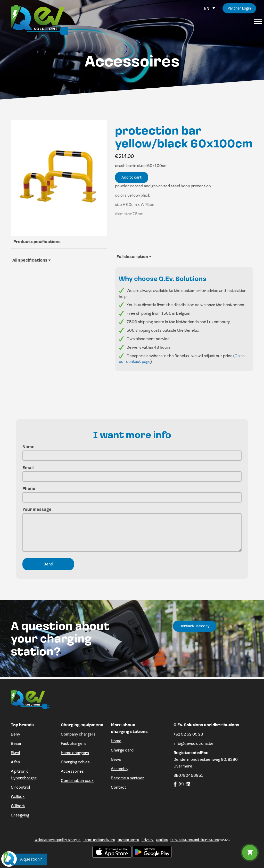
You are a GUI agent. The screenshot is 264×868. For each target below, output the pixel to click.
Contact (119, 788)
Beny (15, 735)
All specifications (32, 260)
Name (132, 451)
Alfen (15, 762)
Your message (132, 530)
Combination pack (77, 781)
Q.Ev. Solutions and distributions (195, 840)
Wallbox (18, 797)
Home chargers (75, 753)
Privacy (148, 840)
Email (132, 472)
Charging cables (75, 762)
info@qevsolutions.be (193, 744)
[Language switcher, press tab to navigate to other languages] (210, 9)
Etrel (15, 753)
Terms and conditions (99, 840)
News (116, 760)
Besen (17, 744)
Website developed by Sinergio (58, 840)
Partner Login (238, 9)
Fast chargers (74, 744)
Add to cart (132, 178)
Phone (132, 493)
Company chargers (78, 735)
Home (116, 741)
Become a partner (127, 778)
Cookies (162, 840)
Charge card (122, 750)
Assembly (120, 769)
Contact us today (195, 626)
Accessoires (72, 772)
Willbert (18, 806)
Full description (134, 257)
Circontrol (20, 788)
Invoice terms (129, 840)
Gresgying (20, 815)
